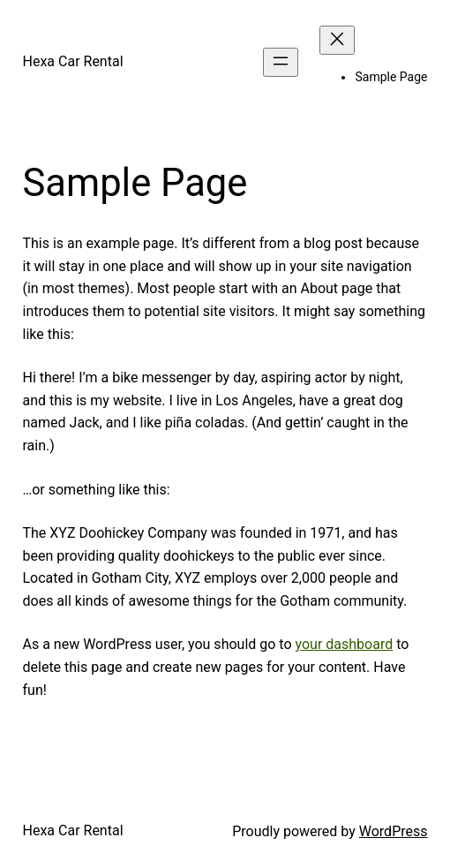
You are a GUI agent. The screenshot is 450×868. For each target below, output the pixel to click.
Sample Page (391, 77)
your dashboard (345, 644)
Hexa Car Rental (73, 61)
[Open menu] (281, 62)
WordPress (394, 831)
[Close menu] (337, 40)
